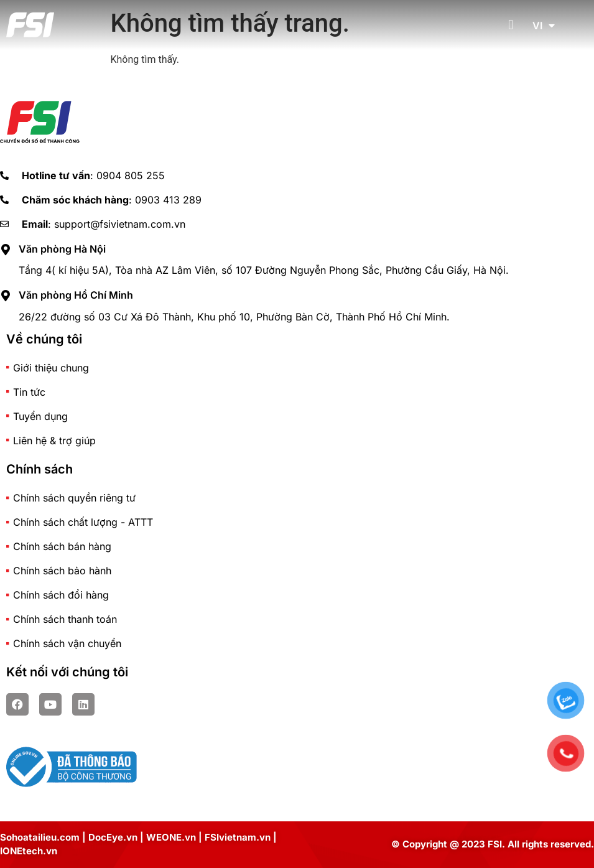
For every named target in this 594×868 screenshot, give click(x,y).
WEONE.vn (171, 837)
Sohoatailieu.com (40, 837)
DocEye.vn (113, 837)
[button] (511, 25)
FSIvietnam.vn (238, 837)
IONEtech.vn (29, 851)
